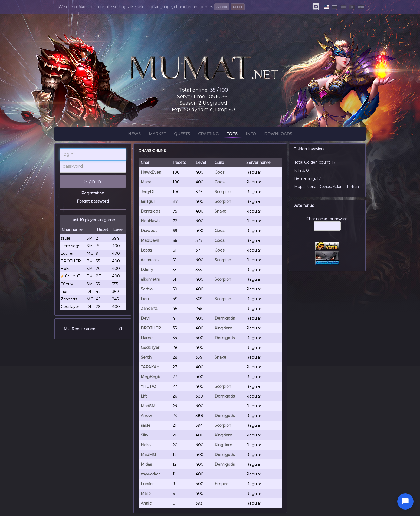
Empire (222, 484)
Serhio (147, 289)
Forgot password (93, 201)
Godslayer (150, 348)
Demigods (225, 318)
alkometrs (150, 279)
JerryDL (148, 192)
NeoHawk (150, 221)
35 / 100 (219, 90)
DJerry (147, 270)
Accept (222, 7)
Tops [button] (232, 135)
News (134, 135)
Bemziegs (150, 211)
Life (144, 396)
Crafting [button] (208, 135)
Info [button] (251, 135)
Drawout (149, 231)
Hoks (146, 445)
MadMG (148, 455)
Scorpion (223, 192)
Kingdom (223, 328)
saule (146, 425)
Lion (145, 299)
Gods (219, 172)
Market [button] (157, 135)
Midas (146, 464)
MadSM (148, 406)
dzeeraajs (150, 260)
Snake (220, 211)
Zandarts (149, 309)
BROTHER (151, 328)
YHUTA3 (149, 386)
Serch (146, 357)
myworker (150, 474)
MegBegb (150, 377)
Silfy (145, 435)
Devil (145, 318)
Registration (93, 193)
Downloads (278, 135)
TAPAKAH (150, 367)
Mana (146, 182)
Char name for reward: (327, 226)
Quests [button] (182, 135)
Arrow (146, 416)
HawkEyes (151, 172)
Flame (147, 338)
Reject (238, 7)
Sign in (93, 181)
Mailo (146, 494)
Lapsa (146, 250)
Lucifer (147, 484)
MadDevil (150, 240)
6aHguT (148, 201)
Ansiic (146, 503)
